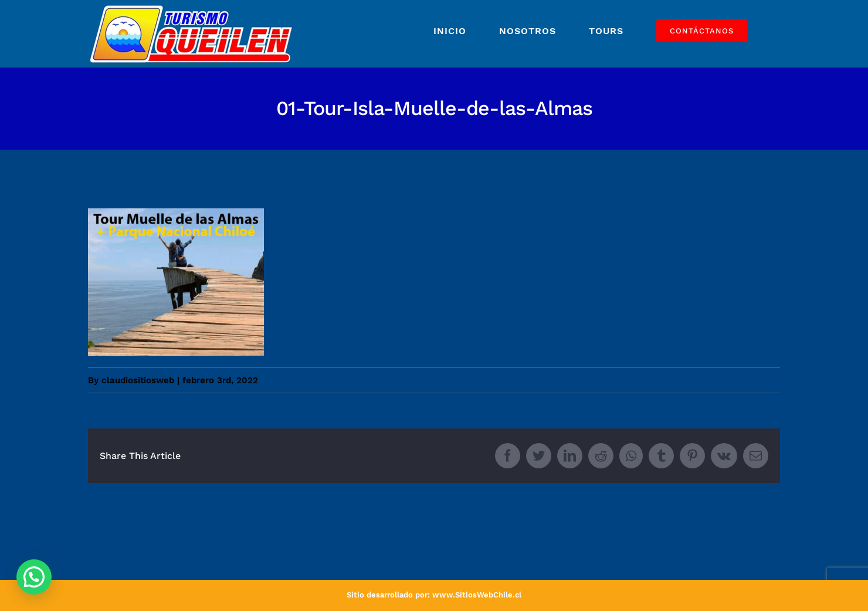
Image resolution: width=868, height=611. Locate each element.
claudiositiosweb (138, 380)
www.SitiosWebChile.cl (477, 595)
